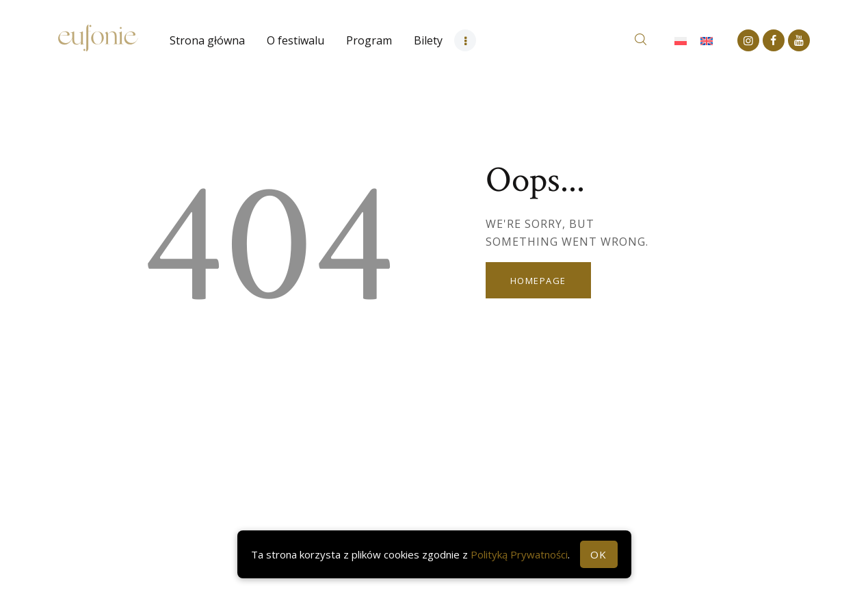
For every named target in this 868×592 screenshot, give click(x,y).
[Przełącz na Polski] (681, 41)
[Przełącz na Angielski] (707, 41)
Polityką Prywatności (519, 554)
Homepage (538, 281)
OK (599, 554)
